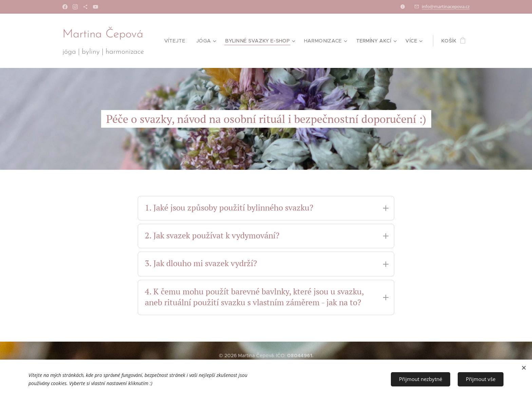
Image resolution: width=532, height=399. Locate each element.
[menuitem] (178, 41)
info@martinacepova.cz (446, 6)
